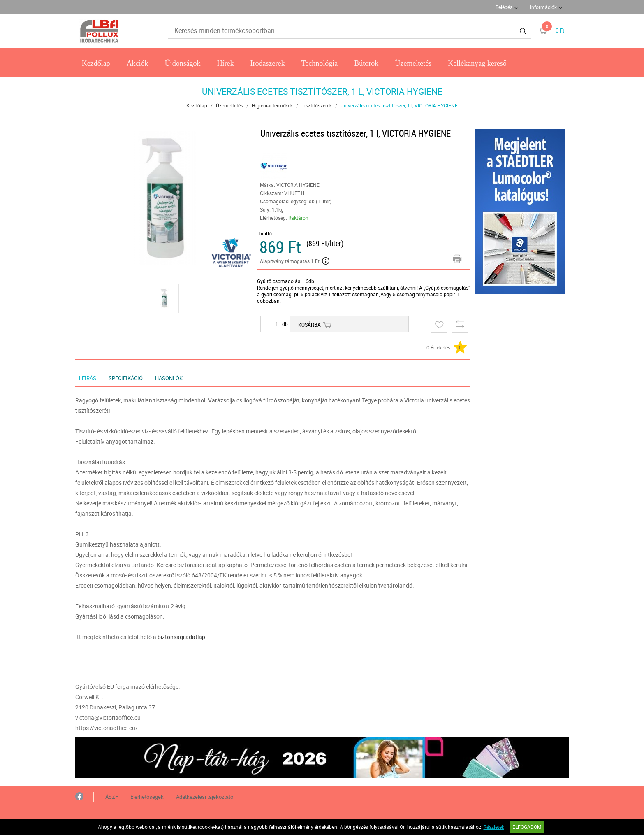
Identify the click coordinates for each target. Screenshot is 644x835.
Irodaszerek (268, 63)
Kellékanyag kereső (477, 63)
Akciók (138, 63)
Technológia (320, 63)
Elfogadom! (527, 827)
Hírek (226, 63)
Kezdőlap (96, 63)
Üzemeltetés (413, 63)
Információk (543, 7)
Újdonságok (183, 63)
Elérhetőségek (147, 797)
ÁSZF (112, 797)
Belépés (504, 7)
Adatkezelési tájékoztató (205, 797)
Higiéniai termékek (272, 105)
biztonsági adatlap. (182, 637)
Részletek (494, 827)
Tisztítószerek (317, 105)
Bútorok (366, 63)
